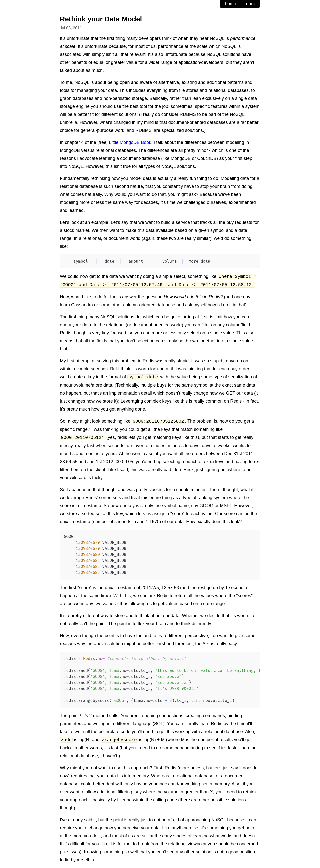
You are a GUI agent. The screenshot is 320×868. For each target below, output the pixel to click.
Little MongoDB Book (130, 142)
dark (251, 4)
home (231, 4)
